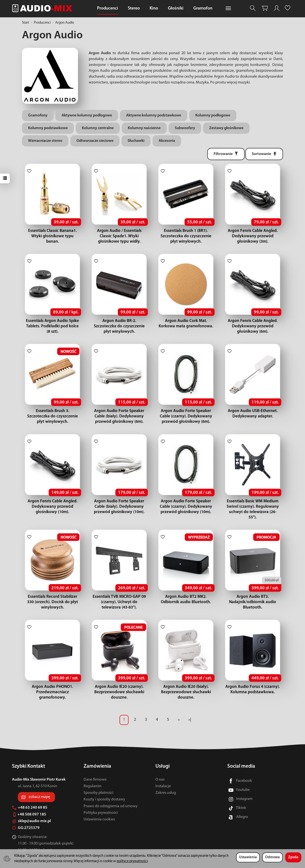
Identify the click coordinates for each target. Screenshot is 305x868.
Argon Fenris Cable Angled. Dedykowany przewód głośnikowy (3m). (253, 236)
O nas (160, 774)
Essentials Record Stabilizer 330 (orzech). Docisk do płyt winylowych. (52, 597)
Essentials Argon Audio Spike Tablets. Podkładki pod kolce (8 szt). (52, 326)
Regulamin (93, 781)
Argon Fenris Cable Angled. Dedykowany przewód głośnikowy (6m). (253, 326)
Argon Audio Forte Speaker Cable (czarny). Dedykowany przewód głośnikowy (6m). (186, 416)
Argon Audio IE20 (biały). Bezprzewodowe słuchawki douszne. (186, 687)
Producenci (108, 8)
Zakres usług (166, 787)
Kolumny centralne (98, 128)
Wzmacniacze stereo (45, 141)
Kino (154, 8)
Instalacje (163, 781)
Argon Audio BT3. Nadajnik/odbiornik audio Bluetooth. (253, 597)
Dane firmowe (95, 774)
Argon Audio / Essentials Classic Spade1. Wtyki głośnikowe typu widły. (119, 236)
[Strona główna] (44, 8)
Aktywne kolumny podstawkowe (154, 115)
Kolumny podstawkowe (48, 128)
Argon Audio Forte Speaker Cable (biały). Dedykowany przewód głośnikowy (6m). (119, 416)
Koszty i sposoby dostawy (104, 794)
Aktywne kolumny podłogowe (87, 115)
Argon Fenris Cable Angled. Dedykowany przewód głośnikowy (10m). (53, 507)
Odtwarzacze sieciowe (95, 141)
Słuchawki (136, 141)
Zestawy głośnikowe (226, 128)
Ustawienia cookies (99, 814)
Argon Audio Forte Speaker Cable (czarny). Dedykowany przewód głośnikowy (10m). (186, 507)
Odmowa (272, 857)
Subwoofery (185, 128)
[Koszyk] (265, 8)
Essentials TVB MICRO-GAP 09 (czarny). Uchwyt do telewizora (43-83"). (119, 597)
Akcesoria (167, 141)
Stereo (134, 8)
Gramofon (203, 8)
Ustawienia (248, 857)
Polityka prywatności (101, 807)
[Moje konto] (277, 8)
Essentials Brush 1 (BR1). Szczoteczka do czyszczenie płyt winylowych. (186, 236)
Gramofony (38, 115)
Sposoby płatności (98, 787)
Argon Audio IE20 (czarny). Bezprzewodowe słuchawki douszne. (119, 687)
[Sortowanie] (264, 154)
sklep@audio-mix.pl (31, 816)
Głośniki (176, 8)
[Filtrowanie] (226, 154)
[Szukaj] (253, 8)
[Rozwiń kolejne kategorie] (228, 9)
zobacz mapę (39, 792)
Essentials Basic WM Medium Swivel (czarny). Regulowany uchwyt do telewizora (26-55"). (253, 507)
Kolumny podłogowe (213, 115)
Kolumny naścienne (144, 128)
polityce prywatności (132, 861)
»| (190, 714)
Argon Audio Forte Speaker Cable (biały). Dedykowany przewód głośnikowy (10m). (119, 507)
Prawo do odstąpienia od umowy (111, 801)
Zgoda (293, 857)
